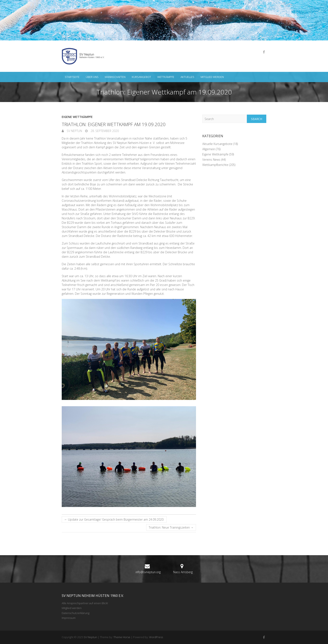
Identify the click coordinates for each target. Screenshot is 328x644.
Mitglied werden (212, 77)
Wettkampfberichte (215, 165)
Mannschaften (115, 77)
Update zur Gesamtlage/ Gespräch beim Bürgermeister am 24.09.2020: (114, 519)
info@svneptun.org (148, 572)
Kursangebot (141, 77)
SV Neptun (74, 131)
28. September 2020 (104, 131)
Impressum (69, 618)
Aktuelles (187, 77)
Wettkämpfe (166, 77)
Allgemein (209, 149)
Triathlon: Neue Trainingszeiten (171, 527)
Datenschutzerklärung (76, 613)
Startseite (72, 77)
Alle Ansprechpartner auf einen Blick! (85, 603)
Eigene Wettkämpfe (77, 117)
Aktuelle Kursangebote (217, 144)
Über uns (92, 77)
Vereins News (211, 160)
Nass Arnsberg (183, 572)
